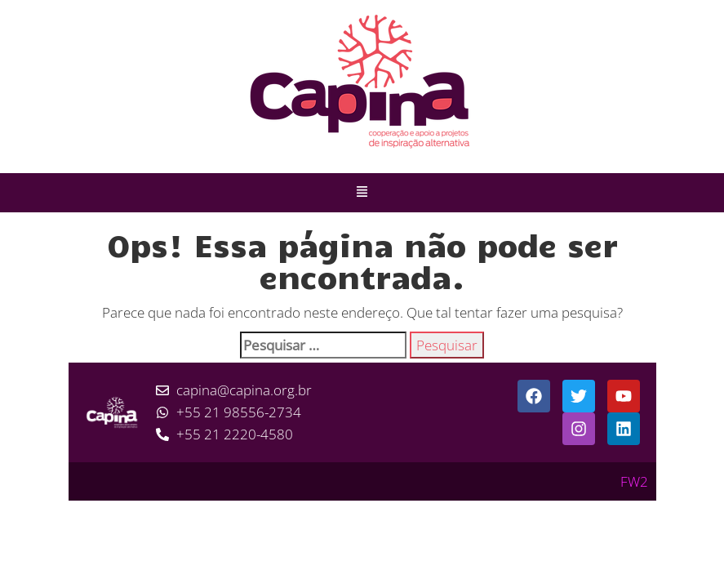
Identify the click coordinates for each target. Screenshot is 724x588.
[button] (362, 193)
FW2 (634, 481)
